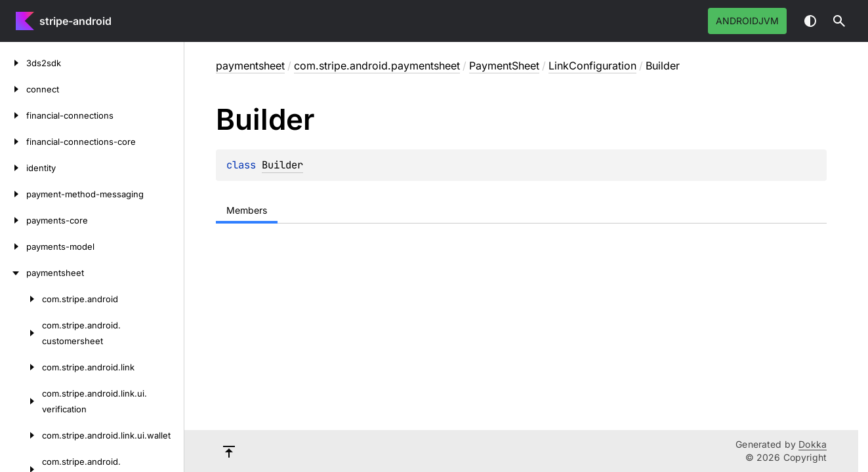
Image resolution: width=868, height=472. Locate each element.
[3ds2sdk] (13, 63)
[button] (839, 21)
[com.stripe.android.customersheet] (21, 333)
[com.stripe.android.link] (21, 367)
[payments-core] (13, 220)
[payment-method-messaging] (13, 194)
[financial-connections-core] (13, 142)
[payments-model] (13, 246)
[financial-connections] (13, 115)
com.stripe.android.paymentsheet (377, 66)
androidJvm (747, 21)
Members (247, 210)
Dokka (813, 444)
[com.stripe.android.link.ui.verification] (21, 401)
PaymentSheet (504, 66)
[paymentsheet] (13, 273)
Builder (282, 165)
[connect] (13, 89)
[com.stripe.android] (21, 299)
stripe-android (75, 21)
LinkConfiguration (592, 66)
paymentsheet (250, 66)
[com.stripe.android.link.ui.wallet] (21, 435)
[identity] (13, 168)
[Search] (839, 21)
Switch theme (810, 21)
